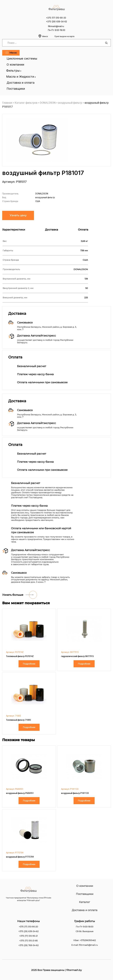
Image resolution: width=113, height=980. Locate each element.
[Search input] (56, 43)
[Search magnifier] (106, 43)
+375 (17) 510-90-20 (56, 18)
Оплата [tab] (83, 230)
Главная (7, 103)
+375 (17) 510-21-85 (28, 941)
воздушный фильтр (70, 103)
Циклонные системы (22, 59)
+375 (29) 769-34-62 (28, 945)
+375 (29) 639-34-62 (56, 22)
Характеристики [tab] (14, 230)
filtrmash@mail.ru (56, 26)
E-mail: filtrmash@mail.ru (85, 945)
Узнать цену (18, 215)
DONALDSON (48, 103)
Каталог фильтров (26, 103)
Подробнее (29, 664)
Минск (58, 36)
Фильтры (13, 71)
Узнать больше (13, 595)
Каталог (85, 902)
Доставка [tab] (52, 230)
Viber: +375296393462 (85, 940)
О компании (15, 65)
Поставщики (16, 89)
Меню (11, 53)
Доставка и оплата (21, 83)
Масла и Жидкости (21, 77)
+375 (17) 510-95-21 (28, 936)
